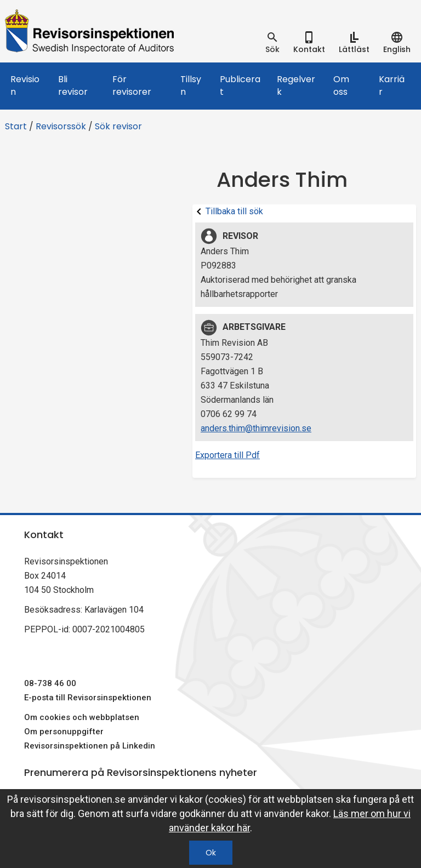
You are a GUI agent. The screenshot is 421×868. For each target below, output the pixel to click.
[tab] (272, 43)
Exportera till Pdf (227, 455)
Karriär (392, 85)
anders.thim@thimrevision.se (256, 428)
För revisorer (132, 85)
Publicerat (240, 85)
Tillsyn (191, 85)
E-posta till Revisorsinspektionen (88, 698)
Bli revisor (73, 85)
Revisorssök (61, 126)
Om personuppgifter (64, 732)
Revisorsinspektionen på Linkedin (90, 746)
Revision (25, 85)
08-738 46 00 (50, 683)
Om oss (341, 85)
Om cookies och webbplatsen (82, 717)
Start (16, 126)
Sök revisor (118, 126)
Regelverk (296, 85)
